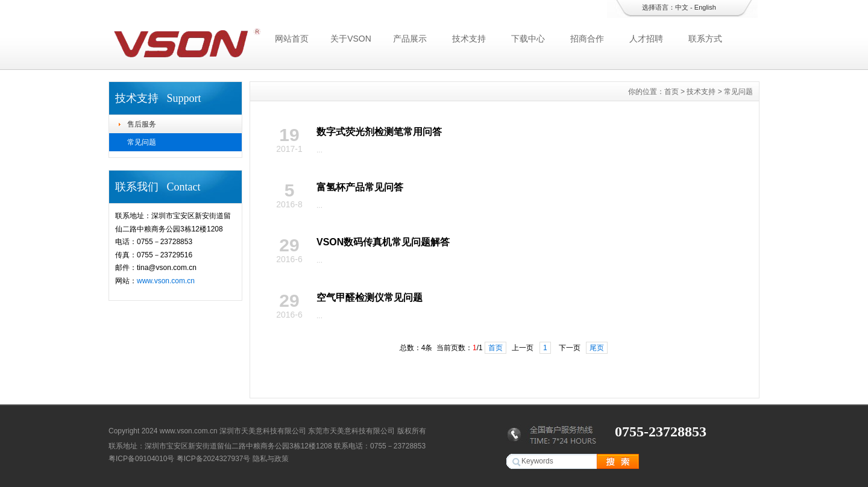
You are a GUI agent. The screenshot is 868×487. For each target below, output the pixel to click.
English (705, 7)
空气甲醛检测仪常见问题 (370, 297)
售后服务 (142, 124)
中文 (682, 7)
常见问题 (142, 142)
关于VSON (351, 39)
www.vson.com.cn (166, 281)
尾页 (597, 348)
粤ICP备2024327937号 (214, 459)
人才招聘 (646, 39)
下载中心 (528, 39)
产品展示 (410, 39)
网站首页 (292, 39)
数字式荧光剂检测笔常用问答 (379, 132)
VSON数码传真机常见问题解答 (383, 242)
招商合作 (587, 39)
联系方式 (705, 39)
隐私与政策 (271, 459)
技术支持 (469, 39)
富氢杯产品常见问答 (360, 187)
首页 (671, 92)
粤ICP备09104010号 (141, 459)
